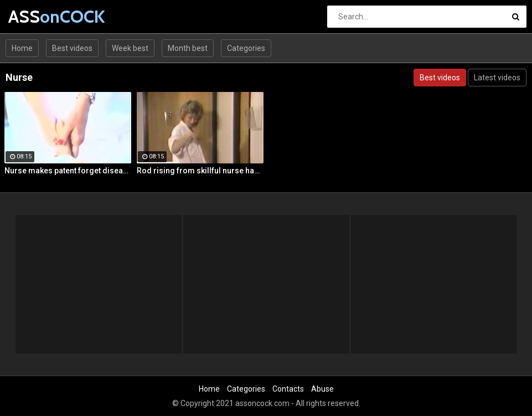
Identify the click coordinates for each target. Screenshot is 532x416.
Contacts (288, 389)
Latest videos (497, 78)
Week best (130, 48)
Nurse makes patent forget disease (68, 171)
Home (22, 48)
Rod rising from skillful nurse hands (200, 171)
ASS (37, 16)
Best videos (72, 48)
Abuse (322, 389)
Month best (188, 48)
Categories (246, 48)
